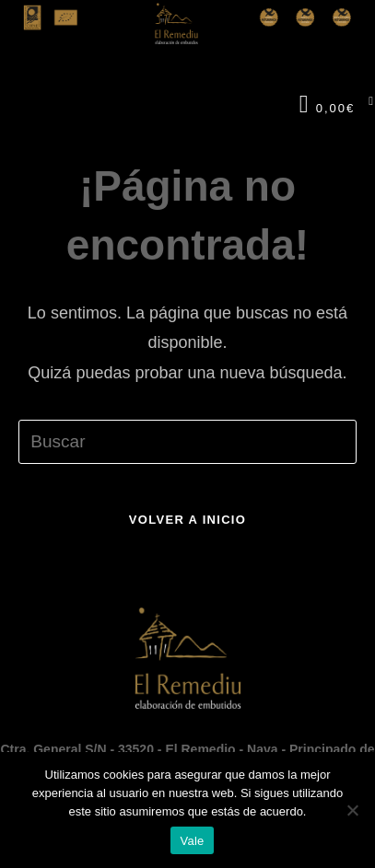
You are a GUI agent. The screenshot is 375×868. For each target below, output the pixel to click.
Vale (192, 841)
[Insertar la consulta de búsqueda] (187, 442)
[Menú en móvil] (365, 105)
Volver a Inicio (187, 520)
